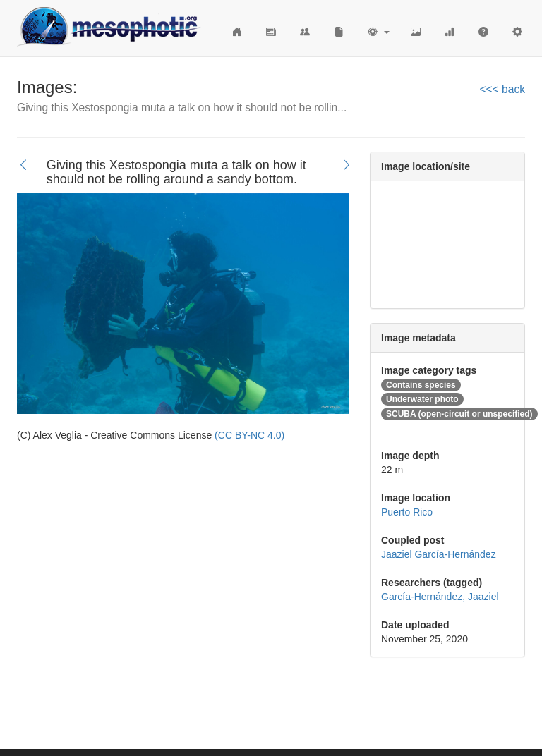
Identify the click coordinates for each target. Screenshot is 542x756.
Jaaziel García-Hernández (439, 554)
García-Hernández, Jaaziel (440, 597)
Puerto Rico (407, 512)
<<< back (502, 89)
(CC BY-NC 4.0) (249, 435)
